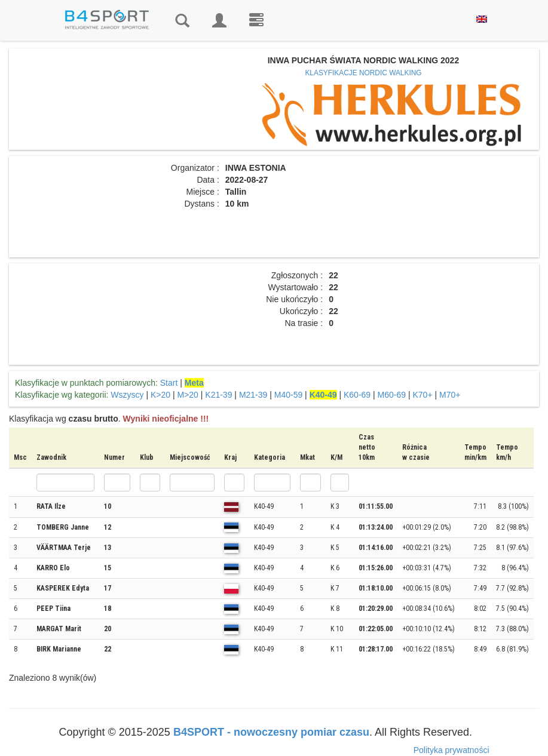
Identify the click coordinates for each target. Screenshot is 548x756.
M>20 (187, 395)
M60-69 (392, 395)
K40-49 (323, 395)
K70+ (422, 395)
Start (169, 383)
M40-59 (288, 395)
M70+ (450, 395)
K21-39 (218, 395)
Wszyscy (127, 395)
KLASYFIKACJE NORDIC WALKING (363, 73)
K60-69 (357, 395)
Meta (194, 383)
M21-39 (253, 395)
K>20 (160, 395)
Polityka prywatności (451, 750)
